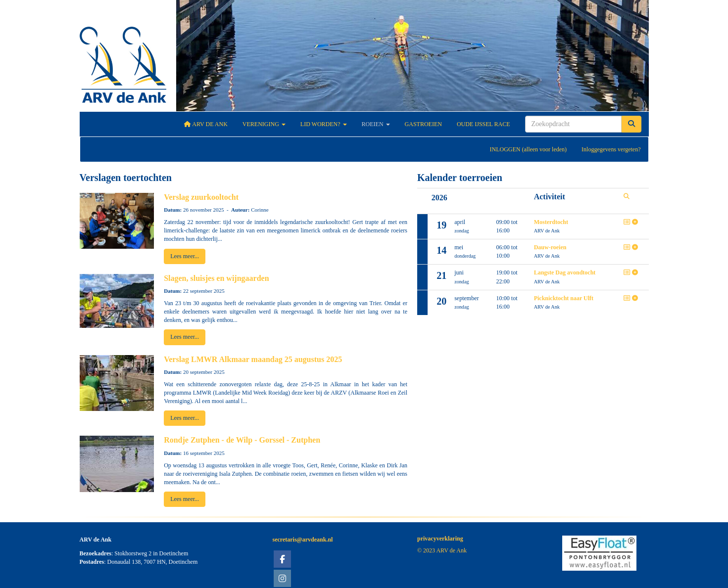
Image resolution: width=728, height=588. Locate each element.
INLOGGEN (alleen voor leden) (528, 149)
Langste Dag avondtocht (565, 272)
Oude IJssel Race (484, 124)
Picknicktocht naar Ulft (564, 298)
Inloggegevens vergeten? (611, 149)
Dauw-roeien (550, 247)
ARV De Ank (206, 124)
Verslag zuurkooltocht (201, 197)
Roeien (376, 124)
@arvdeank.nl (303, 540)
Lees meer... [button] (185, 256)
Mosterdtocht (551, 222)
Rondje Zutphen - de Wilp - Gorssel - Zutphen (242, 440)
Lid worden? (324, 124)
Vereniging (264, 124)
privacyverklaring (440, 539)
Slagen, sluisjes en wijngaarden (216, 278)
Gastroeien (423, 124)
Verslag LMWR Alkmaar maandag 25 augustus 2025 (253, 359)
